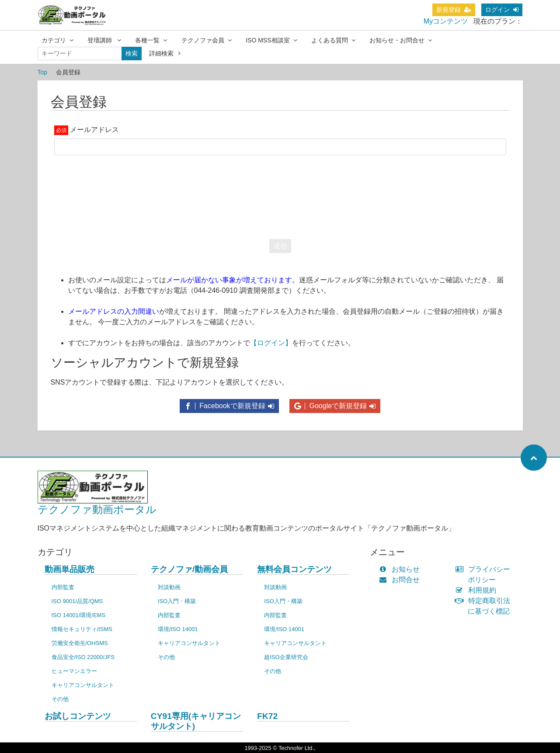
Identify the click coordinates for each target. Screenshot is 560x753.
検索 (132, 53)
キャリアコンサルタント (83, 685)
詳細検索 (165, 53)
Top (43, 72)
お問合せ (402, 580)
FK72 (267, 716)
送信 (280, 246)
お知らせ (402, 569)
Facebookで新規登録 (229, 406)
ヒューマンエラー (74, 671)
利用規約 (478, 590)
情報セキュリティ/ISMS (82, 629)
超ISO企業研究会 (286, 657)
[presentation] (280, 195)
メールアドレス (94, 130)
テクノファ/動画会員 (189, 569)
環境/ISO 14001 (178, 629)
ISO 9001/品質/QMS (77, 601)
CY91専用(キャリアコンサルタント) (196, 721)
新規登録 (454, 10)
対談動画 (169, 587)
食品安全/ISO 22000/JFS (83, 657)
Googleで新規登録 (335, 406)
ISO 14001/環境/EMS (79, 615)
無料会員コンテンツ (294, 569)
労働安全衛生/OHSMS (80, 643)
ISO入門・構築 (177, 601)
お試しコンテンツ (78, 716)
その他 (60, 699)
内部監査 (63, 587)
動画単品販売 (70, 569)
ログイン (502, 10)
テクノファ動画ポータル (97, 509)
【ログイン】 (271, 343)
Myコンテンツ (446, 21)
